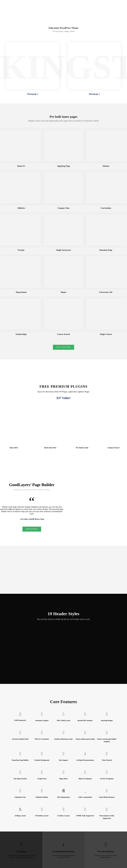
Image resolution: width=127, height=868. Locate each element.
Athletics (21, 208)
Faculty (21, 250)
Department (21, 292)
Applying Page (64, 166)
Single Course (106, 334)
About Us (21, 166)
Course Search (63, 334)
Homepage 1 (33, 94)
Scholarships (21, 334)
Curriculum (106, 208)
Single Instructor (63, 250)
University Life (106, 292)
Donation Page (106, 250)
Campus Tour (63, 208)
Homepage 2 (94, 94)
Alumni (106, 166)
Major (63, 292)
